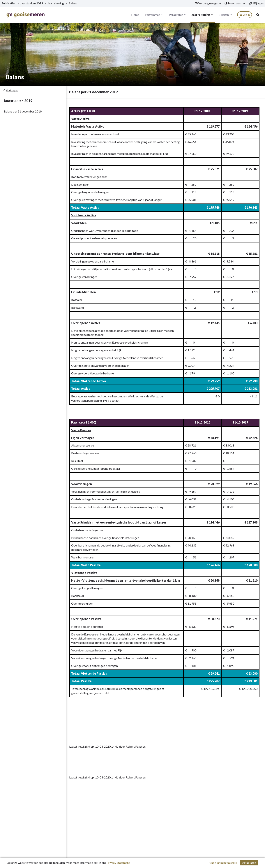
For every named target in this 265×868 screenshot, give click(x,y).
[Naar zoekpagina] (258, 15)
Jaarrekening (203, 15)
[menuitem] (208, 3)
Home (135, 15)
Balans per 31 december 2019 (23, 111)
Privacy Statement (118, 863)
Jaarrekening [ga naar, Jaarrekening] (56, 3)
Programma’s (154, 15)
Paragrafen (178, 15)
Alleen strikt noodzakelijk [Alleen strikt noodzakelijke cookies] (223, 863)
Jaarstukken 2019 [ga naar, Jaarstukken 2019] (32, 3)
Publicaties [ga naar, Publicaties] (9, 3)
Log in (244, 15)
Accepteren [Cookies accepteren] (249, 863)
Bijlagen (226, 15)
